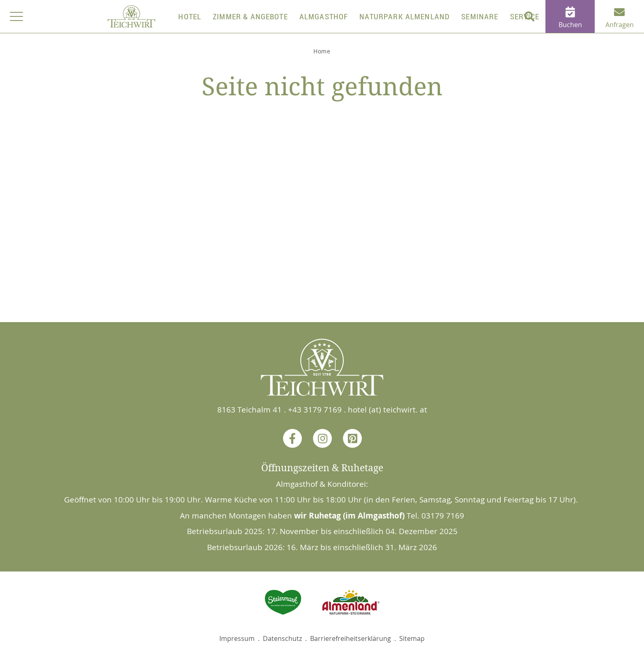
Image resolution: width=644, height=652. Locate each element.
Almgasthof (324, 16)
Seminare (480, 16)
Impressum (237, 638)
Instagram (322, 438)
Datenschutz (282, 638)
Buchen (570, 25)
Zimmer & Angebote (250, 16)
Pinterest (352, 438)
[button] (529, 16)
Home (322, 51)
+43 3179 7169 (315, 410)
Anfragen (620, 25)
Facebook (292, 438)
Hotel (190, 16)
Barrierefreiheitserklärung (351, 638)
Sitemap (412, 638)
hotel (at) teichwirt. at (388, 410)
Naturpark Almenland (405, 16)
